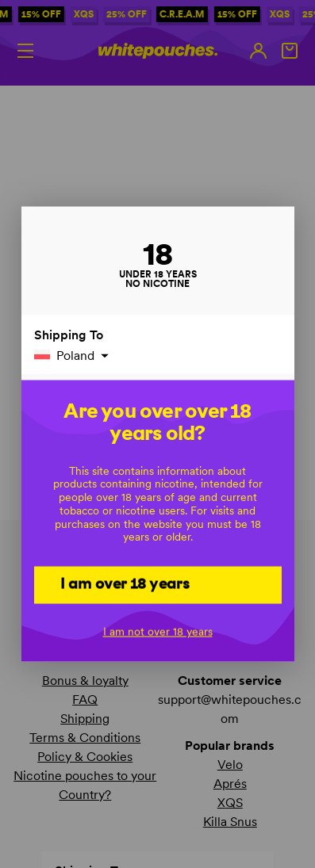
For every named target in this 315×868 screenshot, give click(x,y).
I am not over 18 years (158, 631)
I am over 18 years (125, 583)
